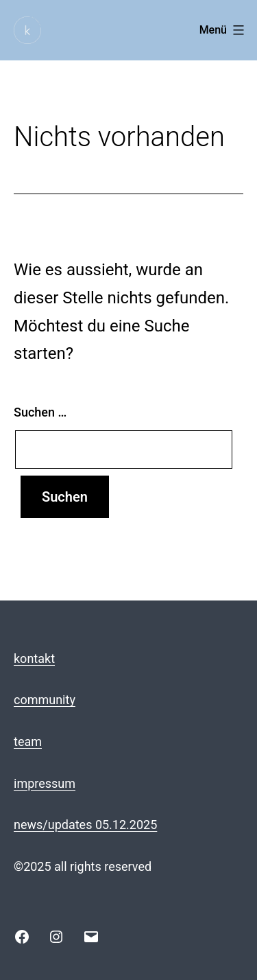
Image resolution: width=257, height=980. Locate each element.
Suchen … (40, 412)
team (28, 742)
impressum (45, 783)
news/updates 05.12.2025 (85, 825)
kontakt (34, 658)
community (45, 700)
